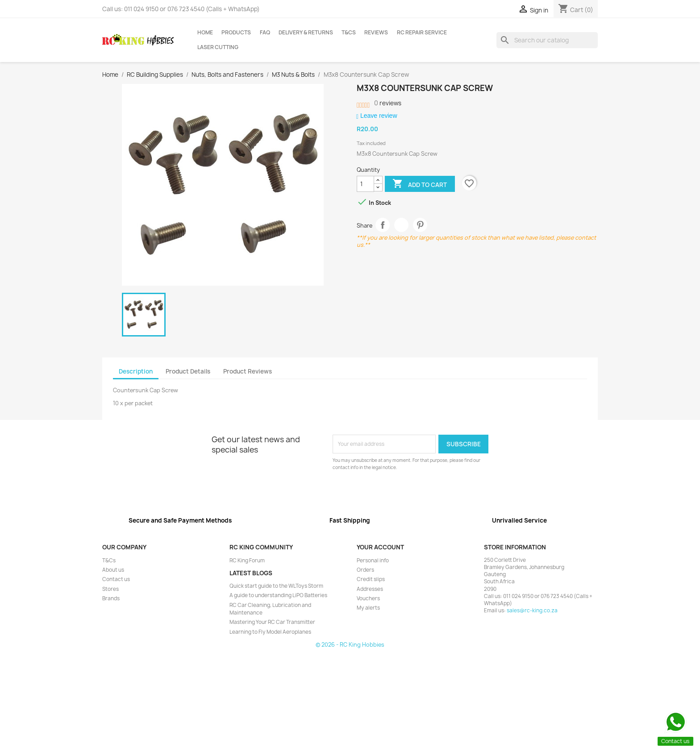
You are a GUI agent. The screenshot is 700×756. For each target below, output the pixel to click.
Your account (380, 547)
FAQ (265, 33)
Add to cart (420, 184)
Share (383, 225)
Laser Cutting (218, 47)
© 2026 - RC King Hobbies (350, 645)
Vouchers (368, 598)
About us (113, 570)
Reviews (376, 33)
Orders (365, 570)
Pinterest (420, 225)
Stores (110, 589)
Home (205, 33)
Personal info (373, 561)
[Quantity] (365, 184)
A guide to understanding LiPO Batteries (278, 595)
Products (236, 33)
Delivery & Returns (306, 33)
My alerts (368, 608)
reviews (388, 103)
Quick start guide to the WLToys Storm (276, 586)
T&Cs (349, 33)
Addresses (370, 589)
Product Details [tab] (188, 371)
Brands (111, 598)
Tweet (402, 225)
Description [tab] (136, 371)
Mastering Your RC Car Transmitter (272, 622)
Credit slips (371, 579)
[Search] (547, 40)
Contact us (116, 579)
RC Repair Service (422, 33)
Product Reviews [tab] (248, 371)
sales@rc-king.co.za (532, 611)
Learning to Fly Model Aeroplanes (270, 632)
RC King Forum (247, 561)
